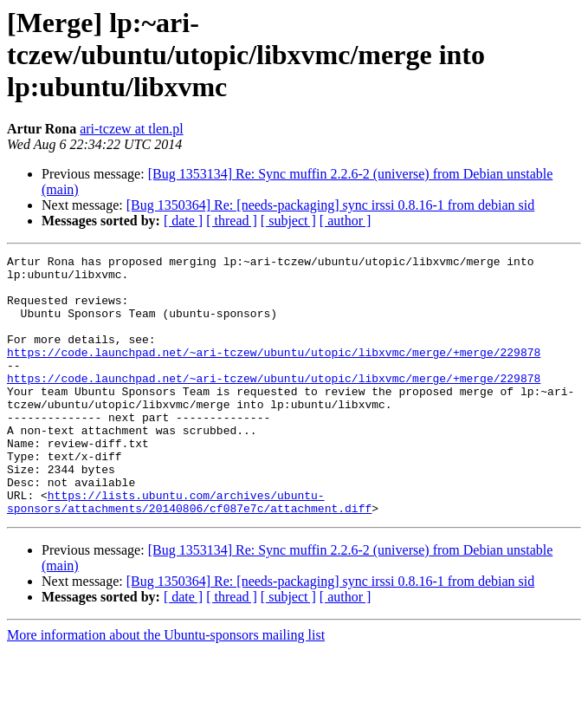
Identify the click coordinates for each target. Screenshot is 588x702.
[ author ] (346, 221)
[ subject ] (288, 221)
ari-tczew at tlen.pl (132, 129)
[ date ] (183, 221)
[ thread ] (232, 221)
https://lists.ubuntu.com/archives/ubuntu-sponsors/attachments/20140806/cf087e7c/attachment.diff (189, 552)
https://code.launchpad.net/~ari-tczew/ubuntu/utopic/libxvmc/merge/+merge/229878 (274, 373)
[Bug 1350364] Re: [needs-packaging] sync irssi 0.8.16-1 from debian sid (330, 205)
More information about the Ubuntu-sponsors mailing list (166, 687)
